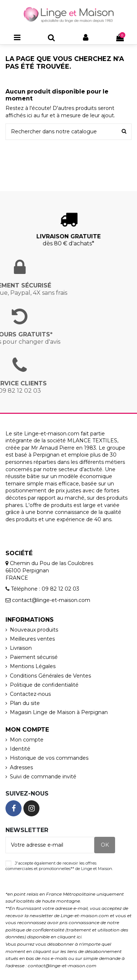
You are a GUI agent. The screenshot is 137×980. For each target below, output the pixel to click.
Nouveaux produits (34, 630)
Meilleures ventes (32, 639)
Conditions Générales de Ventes (50, 676)
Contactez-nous (30, 694)
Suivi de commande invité (43, 777)
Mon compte (27, 740)
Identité (20, 749)
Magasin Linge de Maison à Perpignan (59, 712)
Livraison (21, 648)
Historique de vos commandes (49, 758)
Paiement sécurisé (34, 657)
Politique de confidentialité (44, 685)
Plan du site (25, 703)
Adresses (21, 767)
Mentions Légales (33, 666)
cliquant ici (69, 937)
